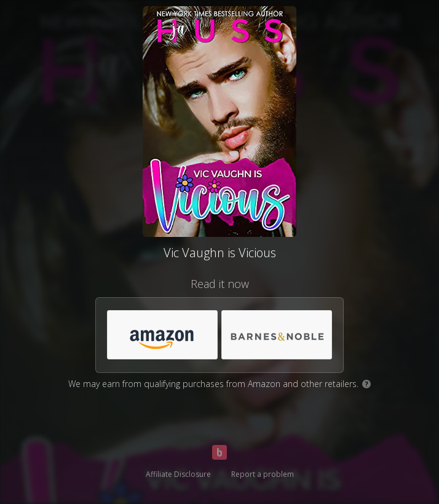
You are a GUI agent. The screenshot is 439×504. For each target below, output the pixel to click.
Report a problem (263, 474)
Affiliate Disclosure (178, 474)
